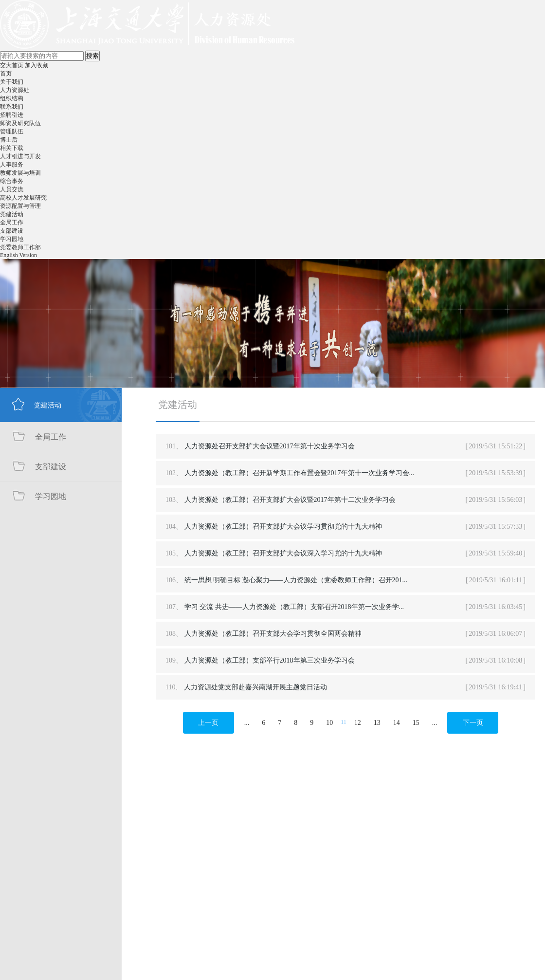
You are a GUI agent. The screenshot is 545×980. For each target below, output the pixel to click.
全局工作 (12, 222)
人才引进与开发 (20, 156)
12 (358, 723)
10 (329, 723)
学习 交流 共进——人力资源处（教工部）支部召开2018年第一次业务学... (294, 607)
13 (377, 723)
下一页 (473, 723)
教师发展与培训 (20, 173)
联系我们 (12, 107)
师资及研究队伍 (20, 123)
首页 (6, 74)
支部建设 (12, 231)
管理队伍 (12, 131)
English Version (18, 255)
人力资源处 (15, 90)
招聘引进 (12, 115)
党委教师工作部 (20, 247)
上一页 (208, 723)
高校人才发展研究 (23, 198)
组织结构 (12, 98)
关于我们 (12, 82)
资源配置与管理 (20, 206)
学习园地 (12, 239)
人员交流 (12, 189)
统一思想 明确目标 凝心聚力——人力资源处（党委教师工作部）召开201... (296, 580)
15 (416, 723)
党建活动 (12, 214)
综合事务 (12, 181)
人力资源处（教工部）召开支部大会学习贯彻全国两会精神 (273, 634)
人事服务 (12, 165)
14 (397, 723)
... (247, 723)
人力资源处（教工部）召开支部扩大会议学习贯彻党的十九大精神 (283, 527)
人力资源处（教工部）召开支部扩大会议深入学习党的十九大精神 (283, 553)
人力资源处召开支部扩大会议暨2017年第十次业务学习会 (270, 446)
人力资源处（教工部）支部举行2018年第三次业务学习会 (270, 660)
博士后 (9, 140)
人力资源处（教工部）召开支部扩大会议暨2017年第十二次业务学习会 (290, 500)
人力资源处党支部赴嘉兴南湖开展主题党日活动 (255, 687)
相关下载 (12, 148)
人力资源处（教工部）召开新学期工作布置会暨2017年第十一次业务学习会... (300, 473)
